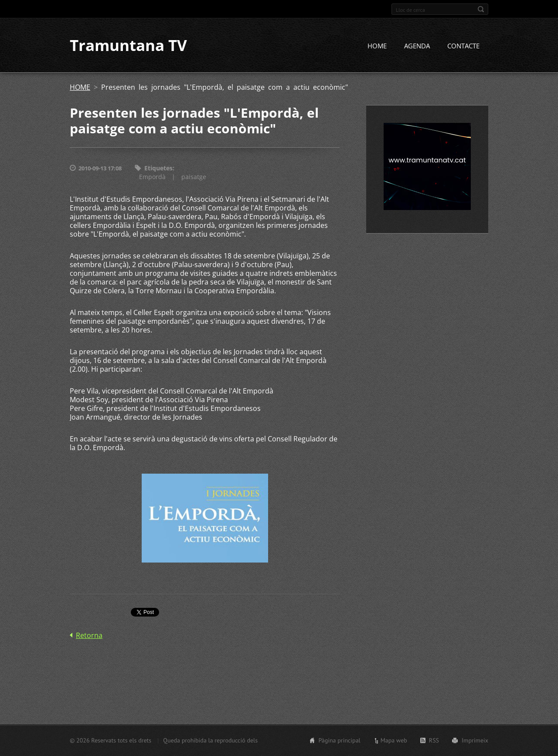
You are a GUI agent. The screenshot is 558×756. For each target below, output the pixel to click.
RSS (434, 740)
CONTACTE (463, 47)
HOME (377, 47)
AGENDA (417, 47)
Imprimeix (475, 740)
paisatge (194, 178)
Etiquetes (158, 169)
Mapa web (394, 740)
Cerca (481, 9)
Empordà (152, 178)
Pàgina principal (339, 740)
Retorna (89, 636)
